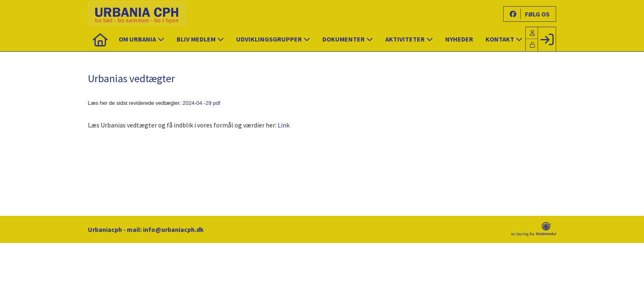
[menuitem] (100, 39)
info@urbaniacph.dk (173, 229)
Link (284, 125)
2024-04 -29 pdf (202, 103)
